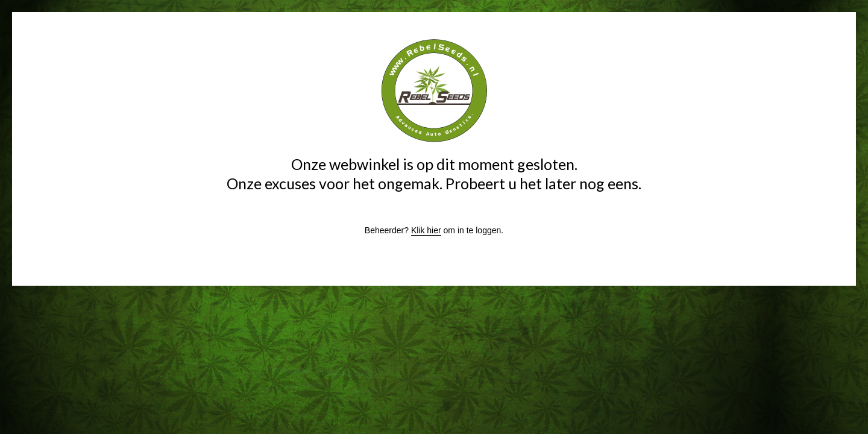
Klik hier (426, 230)
